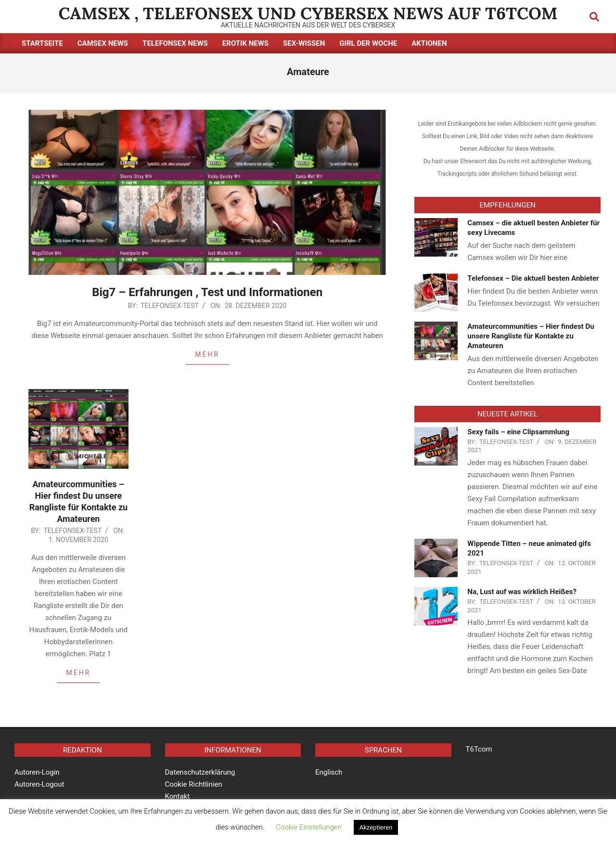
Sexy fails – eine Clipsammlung (518, 432)
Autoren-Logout (39, 784)
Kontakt (178, 796)
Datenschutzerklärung (200, 772)
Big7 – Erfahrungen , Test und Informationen (207, 292)
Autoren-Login (37, 772)
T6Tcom (479, 749)
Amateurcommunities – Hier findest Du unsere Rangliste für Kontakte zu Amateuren (531, 336)
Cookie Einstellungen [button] (309, 827)
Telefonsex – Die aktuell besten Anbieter (533, 278)
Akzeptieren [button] (376, 827)
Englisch (329, 772)
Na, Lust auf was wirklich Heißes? (522, 592)
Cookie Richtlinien (194, 784)
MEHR (207, 354)
